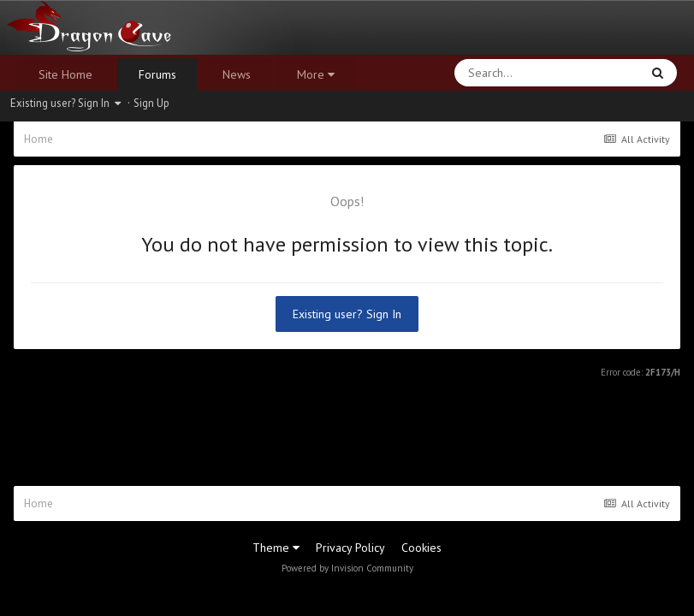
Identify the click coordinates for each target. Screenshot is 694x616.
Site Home (65, 74)
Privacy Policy (350, 548)
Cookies (421, 548)
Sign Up (151, 103)
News (237, 74)
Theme (276, 548)
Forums (157, 74)
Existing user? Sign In (65, 103)
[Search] (503, 73)
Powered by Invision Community (347, 568)
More (316, 74)
